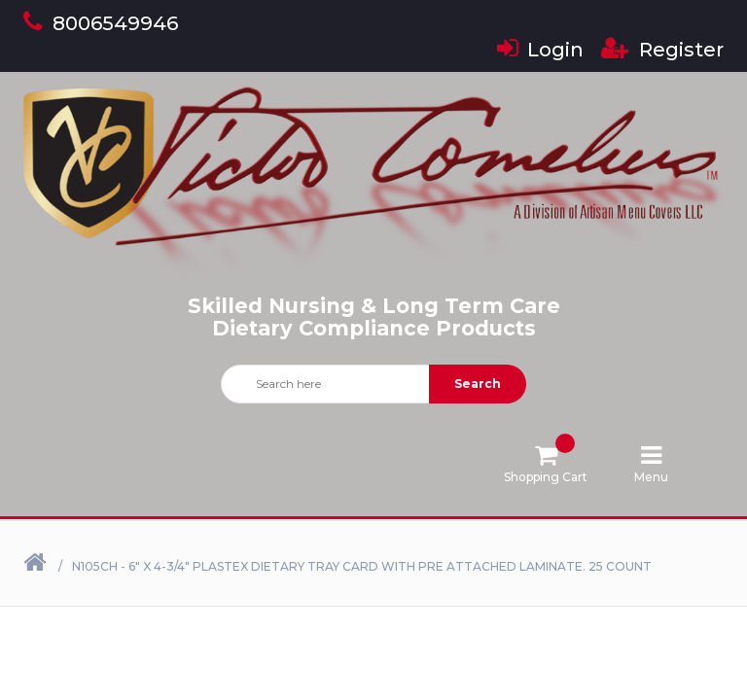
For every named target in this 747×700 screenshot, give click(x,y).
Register (662, 50)
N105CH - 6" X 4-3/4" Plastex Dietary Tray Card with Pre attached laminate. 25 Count (362, 566)
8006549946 (101, 23)
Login (540, 50)
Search (478, 384)
